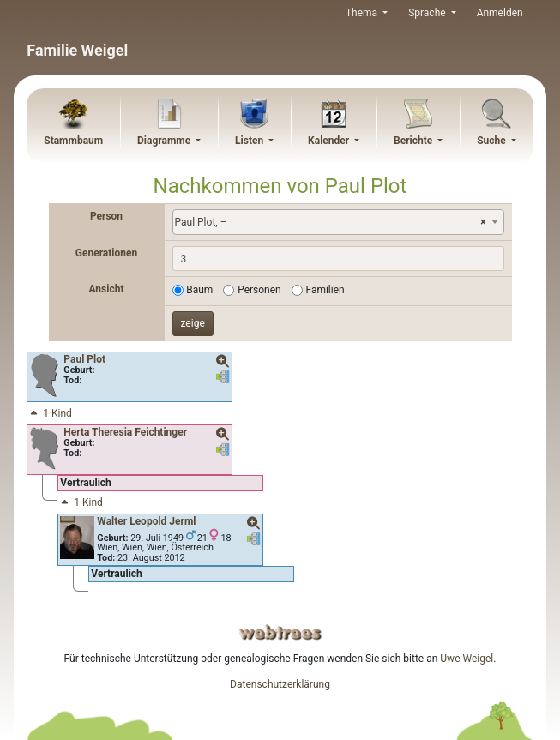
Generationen (106, 253)
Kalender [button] (330, 141)
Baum (199, 290)
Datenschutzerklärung (280, 684)
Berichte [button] (414, 141)
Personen (259, 290)
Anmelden (500, 13)
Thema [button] (363, 13)
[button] (223, 362)
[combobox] (338, 222)
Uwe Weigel (467, 659)
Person (106, 216)
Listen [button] (250, 141)
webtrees (280, 632)
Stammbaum (73, 141)
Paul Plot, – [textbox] (331, 222)
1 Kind (50, 413)
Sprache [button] (428, 13)
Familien (325, 290)
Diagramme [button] (165, 141)
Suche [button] (493, 141)
